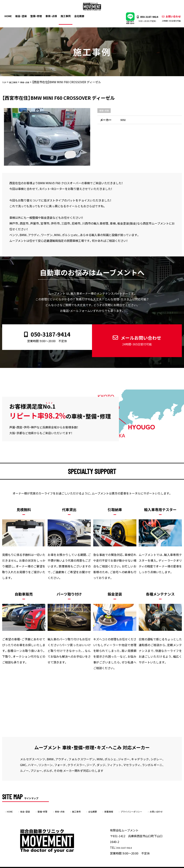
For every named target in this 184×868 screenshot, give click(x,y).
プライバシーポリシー (161, 800)
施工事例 (68, 16)
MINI (124, 120)
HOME (11, 16)
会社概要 (81, 16)
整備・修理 (39, 16)
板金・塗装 (24, 16)
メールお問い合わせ (134, 335)
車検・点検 (54, 16)
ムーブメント (85, 866)
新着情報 (133, 800)
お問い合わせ (168, 18)
